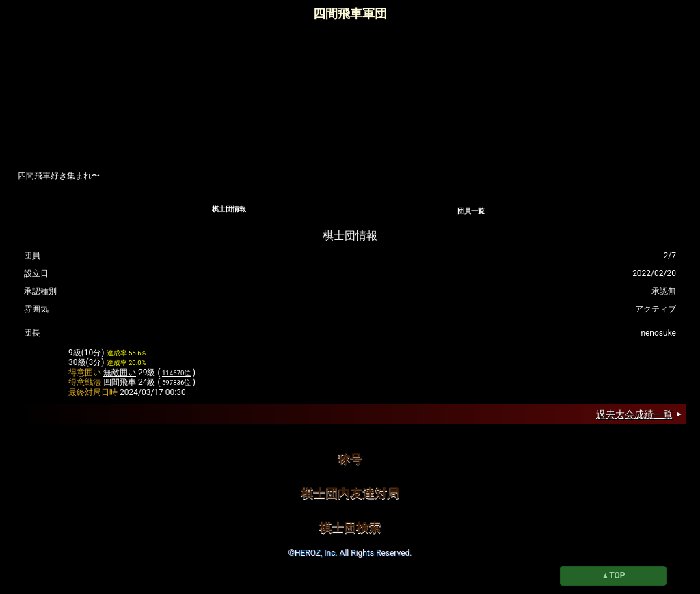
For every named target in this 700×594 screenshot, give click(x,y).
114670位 (176, 373)
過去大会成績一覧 (634, 414)
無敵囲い (120, 373)
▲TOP (613, 576)
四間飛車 (120, 382)
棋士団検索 (350, 527)
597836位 (176, 382)
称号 (350, 459)
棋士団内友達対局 (350, 493)
